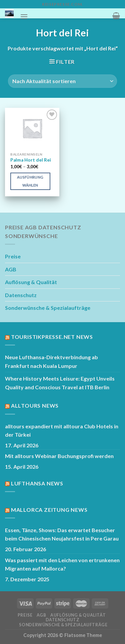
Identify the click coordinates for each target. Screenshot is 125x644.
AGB (11, 269)
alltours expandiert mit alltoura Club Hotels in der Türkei (62, 431)
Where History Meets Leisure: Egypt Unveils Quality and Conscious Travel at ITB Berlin (60, 383)
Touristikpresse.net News (52, 337)
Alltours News (35, 405)
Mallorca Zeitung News (49, 510)
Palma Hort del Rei (31, 160)
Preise (13, 256)
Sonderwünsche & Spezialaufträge (48, 308)
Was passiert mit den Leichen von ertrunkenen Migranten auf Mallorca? (62, 564)
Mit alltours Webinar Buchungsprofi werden (59, 456)
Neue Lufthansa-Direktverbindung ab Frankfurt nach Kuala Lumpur (51, 361)
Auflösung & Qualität (31, 282)
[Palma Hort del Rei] (32, 128)
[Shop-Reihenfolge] (62, 81)
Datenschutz (21, 295)
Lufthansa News (37, 483)
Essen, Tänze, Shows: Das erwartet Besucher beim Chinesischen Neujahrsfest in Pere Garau (62, 534)
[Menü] (24, 17)
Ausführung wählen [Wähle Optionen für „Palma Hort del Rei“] (30, 181)
